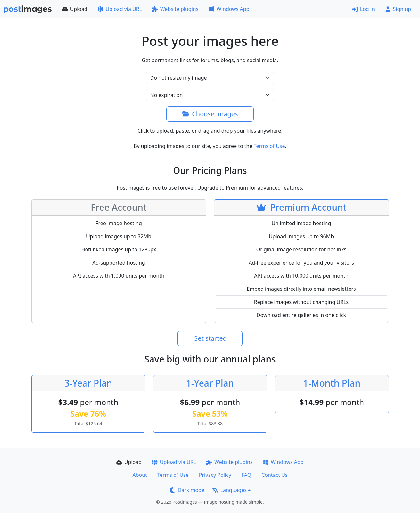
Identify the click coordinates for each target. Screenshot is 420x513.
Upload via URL (120, 9)
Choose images (210, 114)
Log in (363, 9)
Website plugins (175, 9)
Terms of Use (269, 146)
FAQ (246, 475)
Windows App (229, 9)
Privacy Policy (215, 475)
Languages (230, 490)
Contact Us (274, 475)
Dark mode (187, 490)
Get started (210, 338)
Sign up (398, 9)
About (140, 475)
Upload (75, 9)
